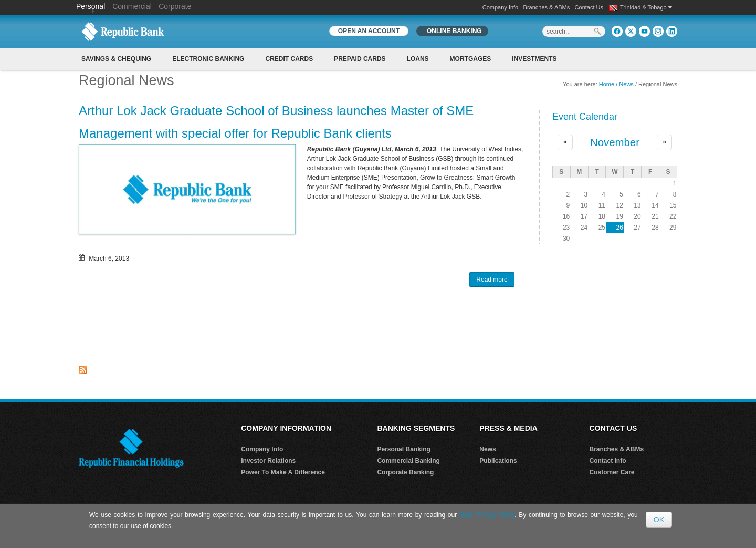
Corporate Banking (405, 472)
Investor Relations (268, 461)
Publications (498, 461)
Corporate (175, 6)
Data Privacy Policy (487, 515)
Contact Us (589, 7)
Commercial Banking (408, 461)
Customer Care (612, 472)
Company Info (500, 7)
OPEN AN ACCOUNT (369, 31)
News (626, 84)
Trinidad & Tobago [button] (646, 7)
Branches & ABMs (547, 7)
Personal (92, 6)
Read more (495, 281)
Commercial (132, 6)
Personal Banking (403, 449)
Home (607, 84)
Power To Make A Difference (283, 472)
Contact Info (608, 461)
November (615, 142)
